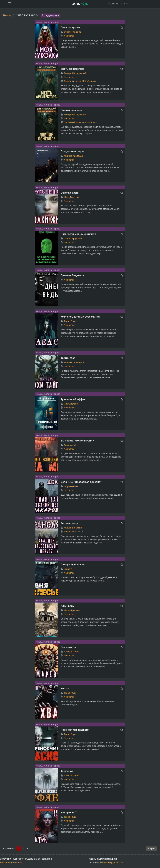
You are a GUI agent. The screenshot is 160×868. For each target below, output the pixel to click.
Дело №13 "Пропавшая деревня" (81, 482)
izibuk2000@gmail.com (112, 863)
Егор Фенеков (71, 486)
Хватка (65, 688)
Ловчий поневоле (71, 110)
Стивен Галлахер (73, 32)
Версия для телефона (11, 863)
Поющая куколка (71, 28)
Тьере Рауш (70, 321)
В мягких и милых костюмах (78, 234)
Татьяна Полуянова (74, 362)
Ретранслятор (69, 523)
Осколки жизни (70, 193)
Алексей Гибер (71, 652)
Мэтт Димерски (72, 197)
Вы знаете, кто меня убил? (77, 441)
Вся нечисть (68, 647)
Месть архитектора (72, 69)
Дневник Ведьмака (72, 275)
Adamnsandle (70, 445)
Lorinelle (68, 569)
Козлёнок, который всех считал (80, 317)
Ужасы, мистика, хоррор (48, 22)
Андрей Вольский (73, 528)
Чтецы (7, 16)
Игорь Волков (71, 404)
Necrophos (69, 36)
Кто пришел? (69, 812)
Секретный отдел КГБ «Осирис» (80, 81)
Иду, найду (67, 606)
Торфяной (67, 771)
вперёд (151, 849)
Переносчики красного (75, 730)
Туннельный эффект (74, 399)
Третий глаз (68, 358)
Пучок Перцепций (73, 239)
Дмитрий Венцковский (75, 73)
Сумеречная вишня (73, 565)
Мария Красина (72, 610)
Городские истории (73, 151)
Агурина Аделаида (73, 156)
